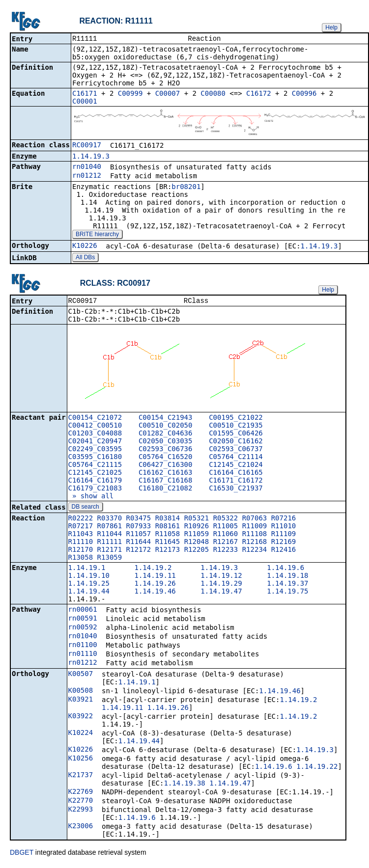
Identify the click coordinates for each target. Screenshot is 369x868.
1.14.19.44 (89, 593)
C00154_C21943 (166, 419)
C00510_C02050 (166, 427)
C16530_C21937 (236, 490)
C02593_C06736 (166, 451)
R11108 (255, 536)
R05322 (226, 520)
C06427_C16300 (166, 466)
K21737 (81, 777)
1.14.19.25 (89, 585)
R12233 (226, 551)
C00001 (85, 102)
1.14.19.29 (221, 585)
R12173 (168, 551)
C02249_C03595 (95, 451)
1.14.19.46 (155, 593)
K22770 (81, 802)
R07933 (139, 528)
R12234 (255, 551)
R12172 (139, 551)
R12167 (226, 543)
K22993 (81, 811)
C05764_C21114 (236, 459)
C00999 (130, 94)
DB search (85, 509)
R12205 (197, 551)
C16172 (259, 94)
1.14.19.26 (155, 585)
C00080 (213, 94)
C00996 (304, 94)
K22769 (81, 793)
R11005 (226, 528)
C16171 (85, 94)
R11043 (81, 536)
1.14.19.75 (287, 593)
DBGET (22, 854)
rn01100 (83, 647)
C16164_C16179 (95, 482)
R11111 (110, 543)
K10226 (85, 246)
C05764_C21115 (95, 466)
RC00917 (87, 146)
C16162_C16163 (166, 474)
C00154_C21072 (95, 419)
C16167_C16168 (166, 482)
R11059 (197, 536)
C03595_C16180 (95, 459)
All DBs (85, 258)
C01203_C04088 (95, 435)
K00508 (81, 692)
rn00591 (83, 620)
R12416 (284, 551)
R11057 (139, 536)
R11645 (168, 543)
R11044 (110, 536)
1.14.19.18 (287, 577)
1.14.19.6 (285, 570)
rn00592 (83, 629)
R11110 (81, 543)
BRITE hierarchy (97, 235)
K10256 (81, 760)
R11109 (284, 536)
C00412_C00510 (95, 427)
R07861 (110, 528)
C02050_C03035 (166, 443)
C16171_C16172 (236, 482)
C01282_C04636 (166, 435)
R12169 (284, 543)
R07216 (284, 520)
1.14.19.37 (287, 585)
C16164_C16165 (236, 474)
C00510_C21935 (236, 427)
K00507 (81, 676)
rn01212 (87, 176)
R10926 (197, 528)
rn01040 (87, 167)
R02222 (81, 520)
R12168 (255, 543)
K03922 (81, 718)
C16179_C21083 (95, 490)
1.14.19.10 (89, 577)
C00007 (168, 94)
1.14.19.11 (155, 577)
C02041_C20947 (95, 443)
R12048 (197, 543)
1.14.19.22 (317, 768)
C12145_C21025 (95, 474)
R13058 (81, 559)
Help (331, 27)
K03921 (81, 701)
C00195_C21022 (236, 419)
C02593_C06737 (236, 451)
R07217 (81, 528)
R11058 (168, 536)
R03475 (139, 520)
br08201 (186, 188)
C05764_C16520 (166, 459)
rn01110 (83, 655)
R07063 (255, 520)
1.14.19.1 (87, 570)
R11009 (255, 528)
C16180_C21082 (166, 490)
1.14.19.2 (153, 570)
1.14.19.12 (221, 577)
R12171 (110, 551)
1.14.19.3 (91, 157)
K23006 (81, 828)
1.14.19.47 (221, 593)
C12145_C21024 (236, 466)
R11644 (139, 543)
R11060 (226, 536)
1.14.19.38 (184, 785)
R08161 (168, 528)
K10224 (81, 734)
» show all (91, 498)
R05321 (197, 520)
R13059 (110, 559)
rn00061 (83, 611)
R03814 (168, 520)
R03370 (110, 520)
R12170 (81, 551)
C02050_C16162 (236, 443)
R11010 (284, 528)
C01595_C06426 (236, 435)
